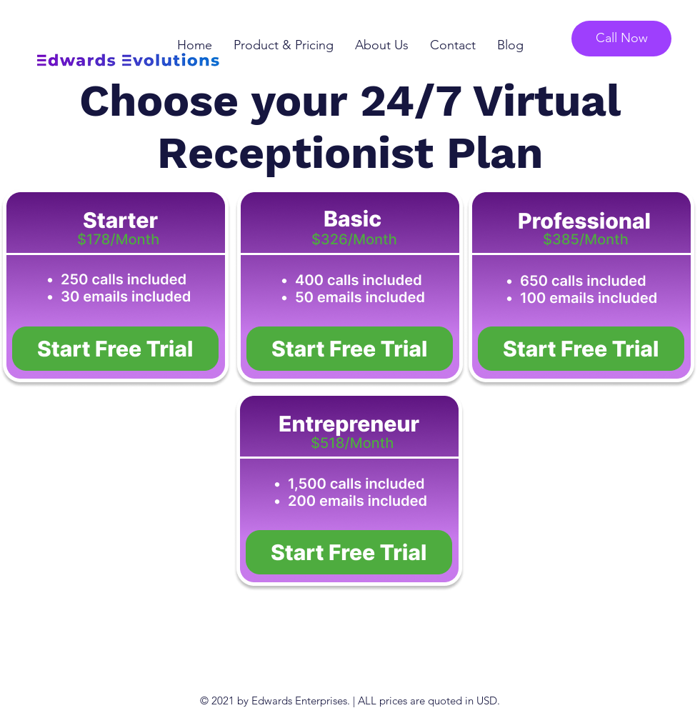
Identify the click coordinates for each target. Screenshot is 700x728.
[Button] (116, 350)
